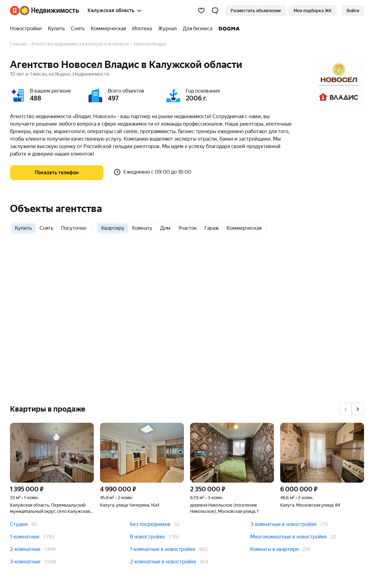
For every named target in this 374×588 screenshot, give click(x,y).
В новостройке (147, 537)
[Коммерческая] (108, 29)
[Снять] (78, 29)
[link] (353, 11)
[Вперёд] (358, 409)
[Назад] (346, 409)
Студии (19, 524)
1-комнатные (25, 537)
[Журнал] (167, 29)
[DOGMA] (228, 29)
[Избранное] (201, 11)
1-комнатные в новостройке (163, 549)
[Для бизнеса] (198, 29)
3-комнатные (25, 562)
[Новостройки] (27, 29)
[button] (215, 11)
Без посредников (150, 524)
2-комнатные (25, 549)
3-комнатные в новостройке (283, 524)
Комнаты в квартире (275, 549)
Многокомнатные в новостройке (289, 537)
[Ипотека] (142, 29)
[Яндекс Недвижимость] (49, 11)
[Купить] (56, 29)
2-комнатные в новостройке (163, 562)
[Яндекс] (15, 11)
